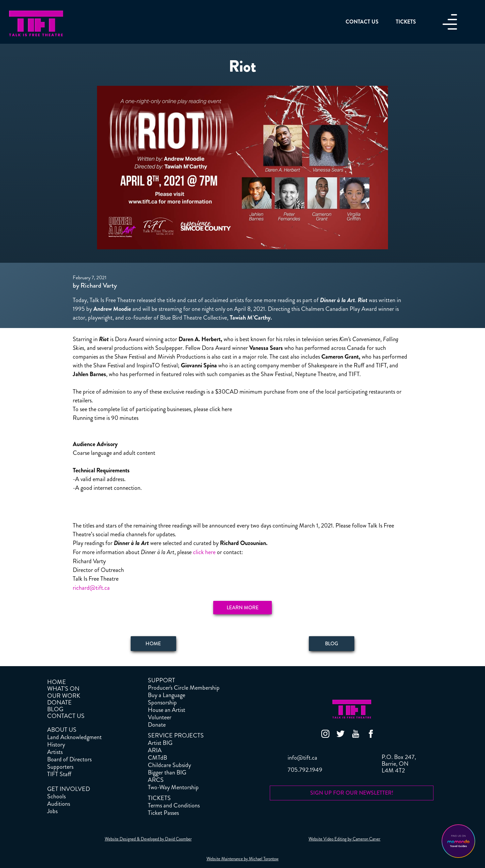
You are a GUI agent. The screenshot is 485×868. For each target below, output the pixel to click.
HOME (57, 682)
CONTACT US (66, 716)
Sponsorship (162, 702)
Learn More (243, 608)
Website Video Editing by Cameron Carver (344, 839)
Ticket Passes (163, 813)
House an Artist (167, 710)
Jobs (52, 811)
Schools (56, 796)
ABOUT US (62, 730)
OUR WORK (64, 696)
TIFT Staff (59, 774)
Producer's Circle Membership (184, 688)
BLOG (55, 709)
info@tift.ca (302, 758)
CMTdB (157, 758)
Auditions (59, 804)
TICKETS (159, 798)
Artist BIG (160, 743)
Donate (157, 725)
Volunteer (160, 717)
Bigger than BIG (167, 772)
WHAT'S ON (63, 689)
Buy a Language (167, 695)
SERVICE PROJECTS (176, 735)
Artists (55, 752)
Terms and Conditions (174, 805)
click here (204, 552)
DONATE (59, 702)
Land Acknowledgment (74, 737)
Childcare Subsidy (169, 765)
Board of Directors (69, 759)
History (56, 745)
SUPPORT (161, 680)
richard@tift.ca (91, 588)
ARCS (156, 780)
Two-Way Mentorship (173, 787)
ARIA (155, 750)
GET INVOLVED (69, 789)
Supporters (60, 767)
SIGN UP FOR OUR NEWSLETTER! (352, 793)
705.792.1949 (305, 770)
